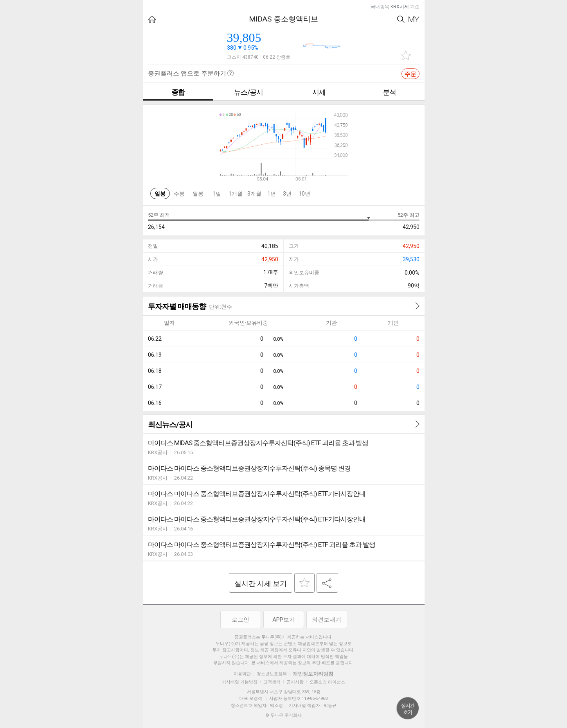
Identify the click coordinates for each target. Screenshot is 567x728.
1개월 (236, 194)
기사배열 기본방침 (240, 682)
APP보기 (284, 620)
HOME (152, 19)
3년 (287, 194)
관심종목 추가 (406, 55)
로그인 (240, 620)
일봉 (160, 194)
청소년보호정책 (272, 674)
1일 (217, 194)
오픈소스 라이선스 (327, 682)
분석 (389, 92)
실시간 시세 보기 (261, 583)
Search (401, 19)
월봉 (198, 194)
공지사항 (295, 682)
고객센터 (272, 682)
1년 (272, 194)
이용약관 (242, 674)
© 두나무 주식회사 (283, 715)
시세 (319, 92)
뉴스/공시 (248, 92)
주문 (410, 74)
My (414, 19)
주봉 (179, 194)
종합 (178, 92)
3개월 (254, 194)
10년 (304, 194)
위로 (408, 708)
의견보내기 (327, 620)
